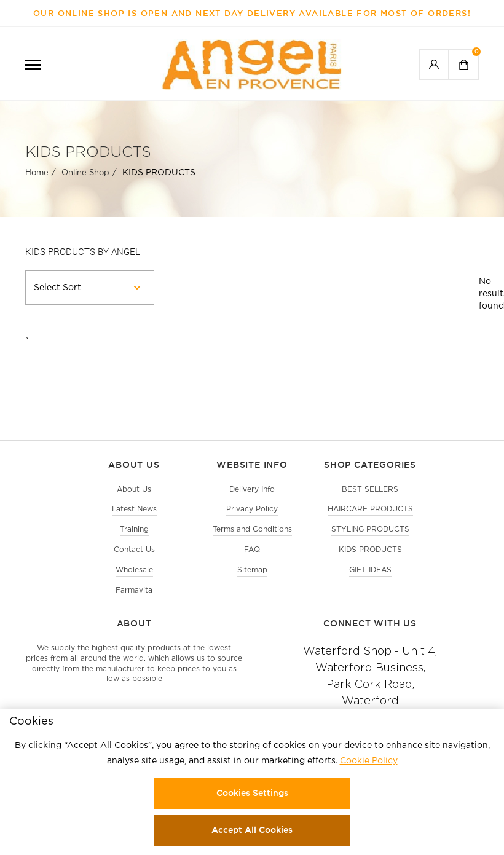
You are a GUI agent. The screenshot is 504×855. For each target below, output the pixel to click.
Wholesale (134, 570)
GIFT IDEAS (370, 570)
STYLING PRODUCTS (370, 530)
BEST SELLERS (370, 490)
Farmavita (134, 590)
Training (134, 530)
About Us (134, 490)
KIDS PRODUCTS (370, 550)
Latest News (134, 509)
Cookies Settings (252, 793)
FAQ (252, 550)
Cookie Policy (369, 761)
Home (37, 173)
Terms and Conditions (252, 530)
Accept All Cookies (252, 830)
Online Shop (85, 173)
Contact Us (134, 550)
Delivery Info (252, 490)
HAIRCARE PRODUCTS (370, 509)
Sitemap (252, 570)
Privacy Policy (252, 509)
